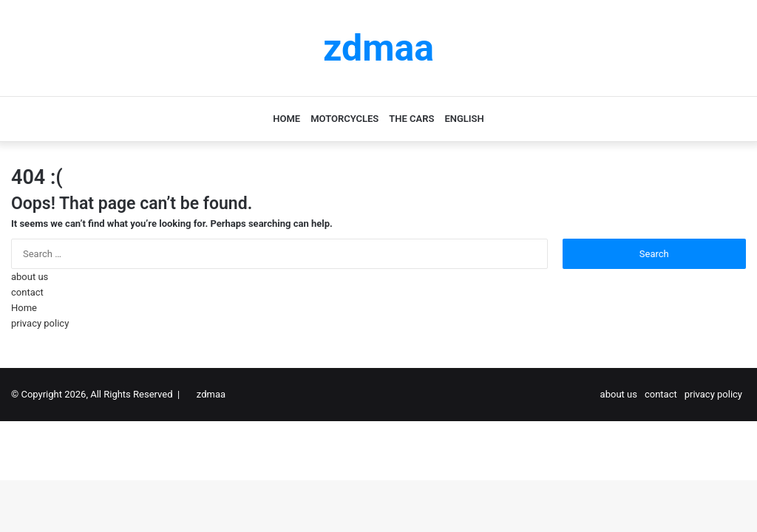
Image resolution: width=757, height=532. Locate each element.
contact (27, 292)
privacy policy (40, 323)
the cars (411, 119)
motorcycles (344, 119)
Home (286, 119)
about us (30, 277)
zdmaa (211, 394)
